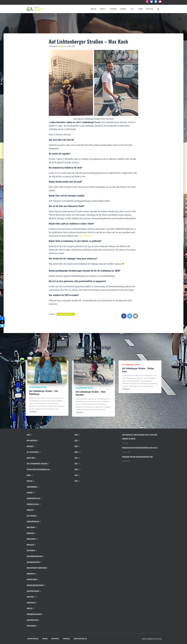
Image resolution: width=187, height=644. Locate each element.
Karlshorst (31, 527)
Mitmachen (113, 9)
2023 (76, 452)
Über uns (93, 9)
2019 (76, 475)
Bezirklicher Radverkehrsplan (38, 469)
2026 (76, 435)
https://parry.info (85, 236)
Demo (29, 475)
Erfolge (30, 481)
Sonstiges (30, 597)
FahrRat (30, 493)
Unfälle (30, 608)
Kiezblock (30, 545)
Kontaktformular (33, 639)
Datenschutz (55, 639)
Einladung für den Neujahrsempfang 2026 (137, 457)
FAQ (133, 9)
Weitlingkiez (31, 626)
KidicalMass (31, 539)
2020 (76, 469)
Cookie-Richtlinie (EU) (80, 639)
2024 (76, 446)
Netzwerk (124, 9)
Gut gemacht (31, 516)
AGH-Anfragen (32, 440)
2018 (76, 481)
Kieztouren (31, 550)
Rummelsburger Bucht (35, 585)
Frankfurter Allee (33, 498)
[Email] (2, 326)
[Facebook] (2, 318)
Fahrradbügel (32, 487)
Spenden (140, 9)
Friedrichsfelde (33, 504)
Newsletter (150, 9)
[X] (2, 322)
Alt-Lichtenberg (33, 452)
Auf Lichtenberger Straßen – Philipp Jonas (138, 370)
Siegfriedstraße (33, 591)
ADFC (28, 435)
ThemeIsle (158, 639)
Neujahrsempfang (33, 562)
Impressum (66, 639)
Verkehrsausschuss (34, 614)
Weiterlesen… (34, 411)
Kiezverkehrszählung (35, 556)
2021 (76, 464)
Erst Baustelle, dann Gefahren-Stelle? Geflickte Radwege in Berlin (140, 437)
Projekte (103, 9)
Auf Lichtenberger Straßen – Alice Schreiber (90, 393)
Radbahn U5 (31, 574)
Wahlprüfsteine (32, 620)
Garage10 (30, 510)
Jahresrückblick (33, 521)
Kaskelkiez (30, 533)
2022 (76, 458)
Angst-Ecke (31, 458)
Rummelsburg (32, 579)
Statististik (31, 603)
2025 (76, 440)
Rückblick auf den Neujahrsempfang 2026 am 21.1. (140, 448)
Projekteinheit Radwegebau (37, 568)
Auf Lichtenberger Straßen (66, 314)
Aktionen (30, 446)
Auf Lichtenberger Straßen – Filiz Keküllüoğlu (44, 392)
